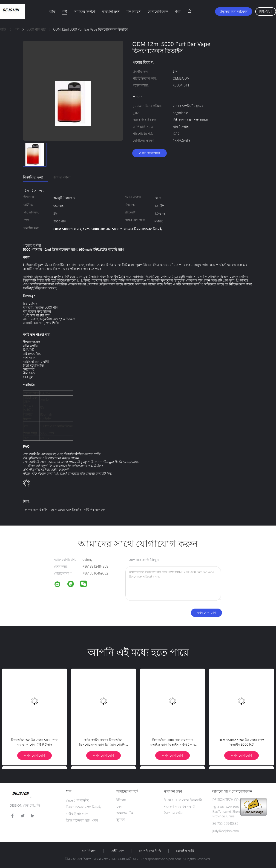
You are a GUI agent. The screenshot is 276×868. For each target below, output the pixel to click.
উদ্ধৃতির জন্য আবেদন (234, 11)
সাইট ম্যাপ (118, 851)
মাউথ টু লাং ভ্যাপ (77, 814)
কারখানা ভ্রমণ (111, 11)
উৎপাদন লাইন (173, 813)
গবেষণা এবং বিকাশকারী (180, 806)
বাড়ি (52, 11)
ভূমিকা (121, 819)
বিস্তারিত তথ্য (33, 177)
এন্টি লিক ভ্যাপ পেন (95, 510)
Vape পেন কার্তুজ (77, 800)
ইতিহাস (121, 800)
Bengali (266, 12)
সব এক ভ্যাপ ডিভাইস (36, 510)
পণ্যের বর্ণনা (62, 177)
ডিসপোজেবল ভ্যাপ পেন (82, 820)
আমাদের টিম (125, 813)
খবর (178, 11)
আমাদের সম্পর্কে (85, 11)
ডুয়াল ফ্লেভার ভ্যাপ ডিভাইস (66, 510)
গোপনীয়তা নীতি (150, 851)
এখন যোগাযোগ (149, 153)
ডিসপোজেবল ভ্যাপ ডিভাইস (84, 807)
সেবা (119, 806)
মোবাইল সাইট (185, 851)
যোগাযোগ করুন (158, 11)
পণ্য (65, 11)
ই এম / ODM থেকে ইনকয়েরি (183, 800)
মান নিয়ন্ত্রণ (134, 11)
